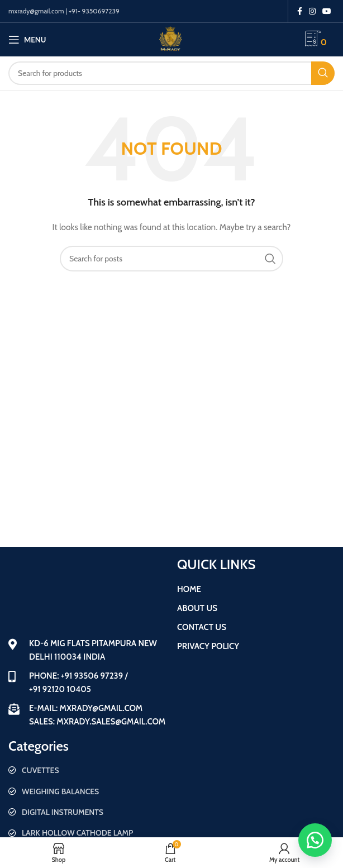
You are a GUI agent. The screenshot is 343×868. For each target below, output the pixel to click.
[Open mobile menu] (27, 40)
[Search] (171, 73)
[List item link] (87, 770)
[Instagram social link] (312, 11)
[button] (315, 840)
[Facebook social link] (300, 11)
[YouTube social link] (327, 11)
